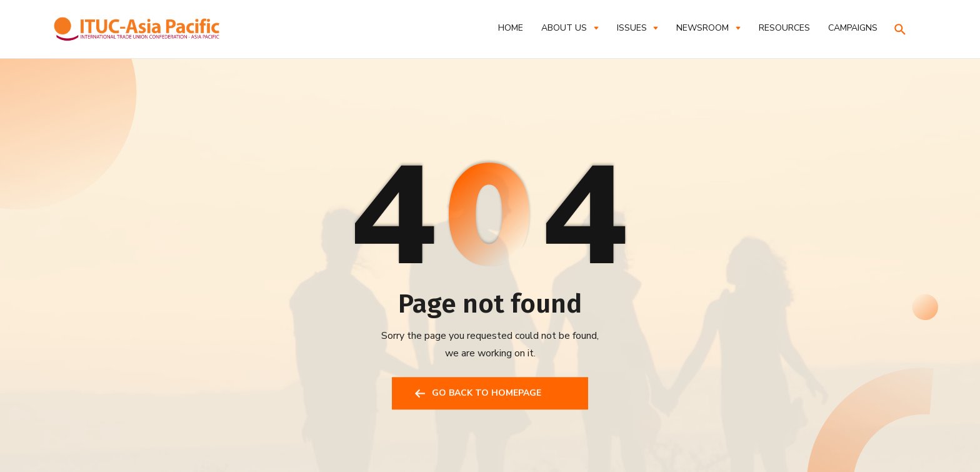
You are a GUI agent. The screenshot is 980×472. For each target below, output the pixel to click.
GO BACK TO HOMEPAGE (487, 395)
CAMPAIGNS (853, 28)
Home (511, 28)
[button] (570, 28)
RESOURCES (784, 28)
